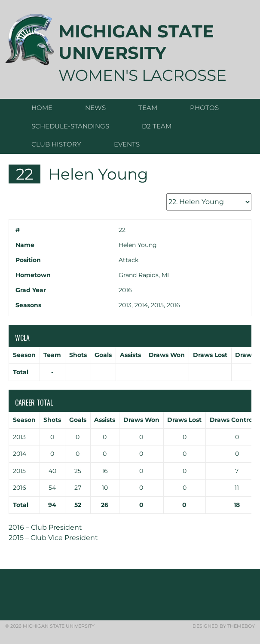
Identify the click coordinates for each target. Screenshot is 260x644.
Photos (204, 108)
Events (127, 144)
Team (148, 108)
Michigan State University (136, 42)
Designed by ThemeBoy (224, 626)
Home (42, 108)
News (95, 108)
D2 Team (157, 126)
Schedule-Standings (70, 126)
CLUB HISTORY (56, 144)
